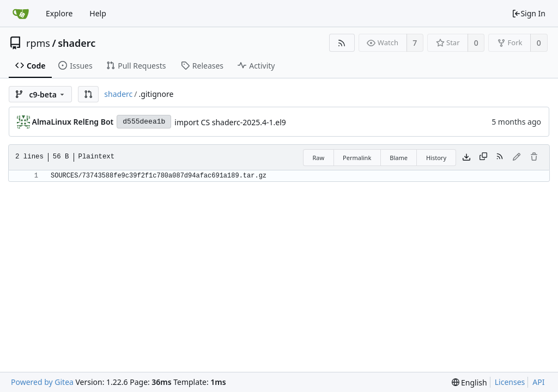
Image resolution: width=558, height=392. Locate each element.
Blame (399, 158)
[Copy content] (483, 157)
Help (98, 13)
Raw (318, 158)
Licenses (510, 382)
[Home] (21, 14)
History (436, 158)
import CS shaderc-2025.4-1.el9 (230, 122)
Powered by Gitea (42, 382)
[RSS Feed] (342, 43)
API (538, 382)
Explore (59, 13)
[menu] (469, 382)
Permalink (357, 158)
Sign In (529, 13)
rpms (38, 43)
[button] (88, 94)
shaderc (77, 43)
